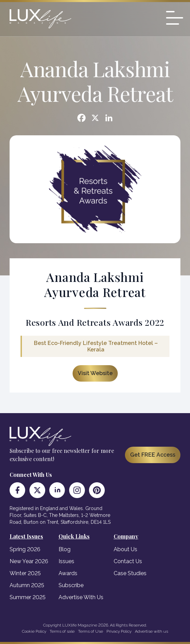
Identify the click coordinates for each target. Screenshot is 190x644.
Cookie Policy (34, 631)
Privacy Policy (119, 631)
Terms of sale (62, 631)
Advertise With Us (81, 597)
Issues (66, 561)
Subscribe (71, 585)
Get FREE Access (153, 455)
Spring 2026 (25, 549)
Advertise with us (151, 631)
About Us (125, 549)
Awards (68, 573)
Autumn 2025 (27, 585)
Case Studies (130, 573)
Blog (65, 549)
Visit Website (95, 373)
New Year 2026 (29, 561)
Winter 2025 (25, 573)
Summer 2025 (28, 597)
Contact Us (128, 561)
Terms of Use (91, 631)
